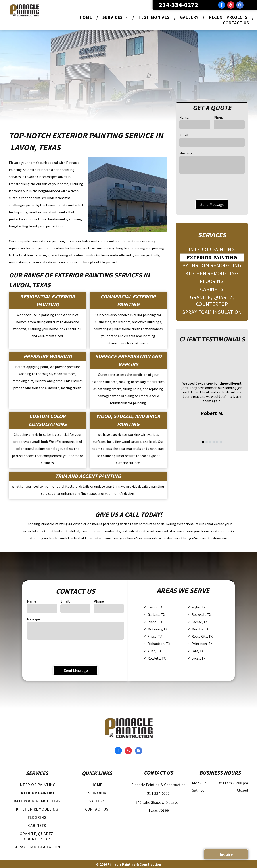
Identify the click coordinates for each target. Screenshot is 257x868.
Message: (186, 153)
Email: (184, 135)
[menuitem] (87, 17)
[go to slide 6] (221, 442)
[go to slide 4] (214, 442)
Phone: (219, 117)
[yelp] (231, 6)
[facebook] (222, 6)
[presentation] (213, 186)
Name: (184, 117)
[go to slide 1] (203, 442)
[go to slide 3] (210, 442)
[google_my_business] (240, 6)
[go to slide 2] (207, 442)
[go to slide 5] (217, 442)
